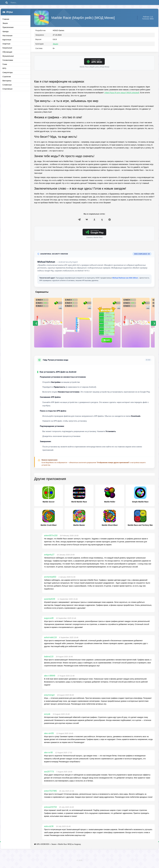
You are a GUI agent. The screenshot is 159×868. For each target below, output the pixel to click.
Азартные (6, 44)
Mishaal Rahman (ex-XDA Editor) (125, 281)
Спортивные (7, 89)
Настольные (7, 36)
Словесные (7, 85)
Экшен (5, 23)
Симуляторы (8, 72)
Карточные (7, 40)
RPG (4, 68)
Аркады (6, 31)
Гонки (5, 64)
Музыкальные (8, 56)
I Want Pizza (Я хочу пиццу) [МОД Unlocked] (122, 95)
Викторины (7, 81)
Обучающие (7, 52)
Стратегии (7, 77)
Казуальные (7, 48)
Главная (6, 19)
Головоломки (8, 60)
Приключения (8, 27)
